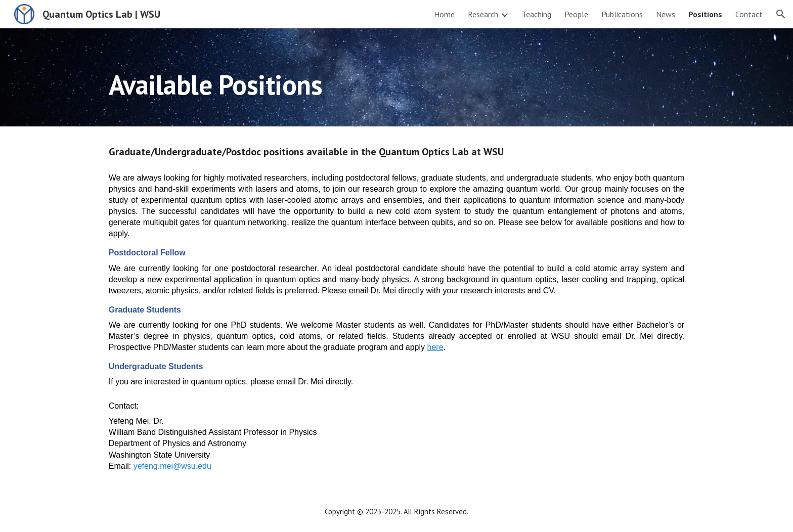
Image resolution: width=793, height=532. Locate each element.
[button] (781, 14)
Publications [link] (622, 14)
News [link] (666, 14)
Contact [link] (749, 14)
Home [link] (444, 14)
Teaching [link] (537, 14)
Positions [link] (705, 14)
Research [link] (483, 14)
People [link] (576, 14)
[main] (396, 77)
